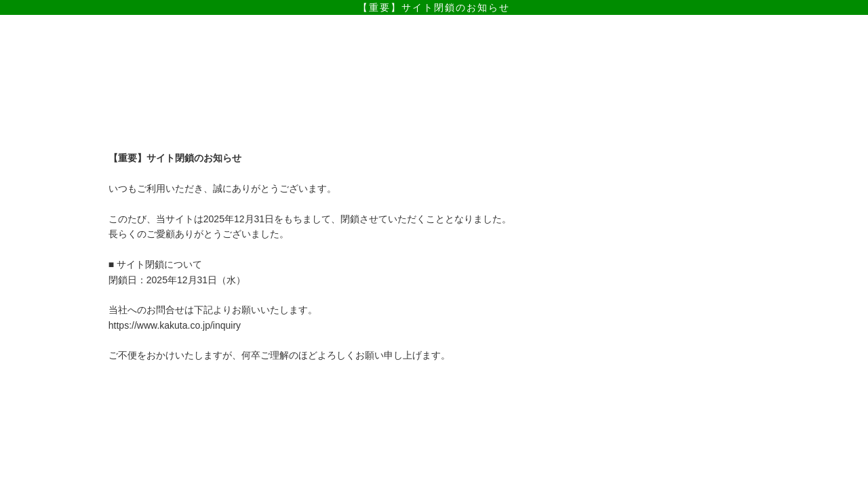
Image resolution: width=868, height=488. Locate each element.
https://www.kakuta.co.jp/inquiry (175, 325)
